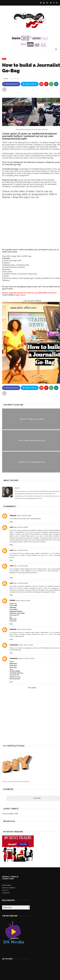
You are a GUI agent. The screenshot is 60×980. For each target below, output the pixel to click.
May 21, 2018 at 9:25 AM (21, 566)
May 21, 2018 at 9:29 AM (21, 583)
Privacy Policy (7, 885)
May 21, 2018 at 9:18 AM (21, 550)
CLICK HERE (8, 295)
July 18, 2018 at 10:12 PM (24, 629)
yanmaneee (14, 658)
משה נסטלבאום (16, 650)
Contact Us (6, 893)
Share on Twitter (30, 84)
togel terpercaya (19, 636)
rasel (11, 527)
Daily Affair (37, 798)
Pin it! (38, 301)
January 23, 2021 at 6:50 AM (26, 658)
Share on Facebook (11, 84)
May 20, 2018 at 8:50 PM (21, 527)
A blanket (6, 258)
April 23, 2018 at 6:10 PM (24, 516)
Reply (11, 522)
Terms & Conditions (9, 888)
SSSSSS (12, 600)
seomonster (14, 645)
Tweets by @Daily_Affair (10, 814)
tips (4, 59)
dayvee (6, 79)
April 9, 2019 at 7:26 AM (26, 645)
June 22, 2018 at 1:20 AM (23, 601)
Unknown (13, 515)
